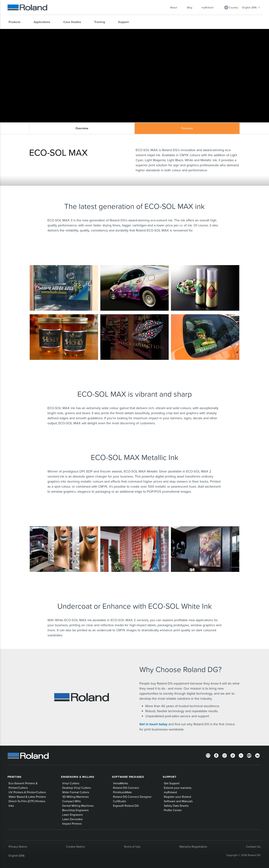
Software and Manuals (178, 801)
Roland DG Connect (126, 788)
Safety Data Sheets (176, 806)
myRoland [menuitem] (207, 7)
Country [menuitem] (233, 7)
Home (31, 32)
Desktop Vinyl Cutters (76, 788)
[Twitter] (241, 755)
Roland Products (45, 32)
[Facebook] (216, 755)
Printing (14, 777)
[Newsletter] (208, 755)
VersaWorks (120, 783)
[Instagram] (225, 755)
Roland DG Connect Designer (132, 797)
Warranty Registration (193, 847)
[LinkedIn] (257, 755)
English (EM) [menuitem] (251, 7)
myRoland (170, 792)
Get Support (172, 783)
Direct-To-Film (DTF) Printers (27, 801)
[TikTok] (233, 755)
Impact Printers (72, 824)
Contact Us (253, 847)
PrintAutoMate (122, 792)
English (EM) (17, 855)
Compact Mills (71, 801)
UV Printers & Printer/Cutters (27, 792)
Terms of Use (132, 847)
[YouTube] (249, 755)
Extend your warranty (178, 788)
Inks (59, 32)
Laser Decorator (72, 819)
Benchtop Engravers (75, 810)
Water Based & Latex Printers (27, 797)
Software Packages (128, 777)
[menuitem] (16, 22)
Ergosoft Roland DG (126, 806)
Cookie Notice (75, 847)
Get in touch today (154, 724)
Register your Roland (177, 797)
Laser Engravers (72, 815)
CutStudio (120, 801)
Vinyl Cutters (71, 783)
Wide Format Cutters (76, 792)
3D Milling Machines (75, 797)
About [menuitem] (175, 7)
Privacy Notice (18, 847)
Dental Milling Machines (78, 806)
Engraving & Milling (78, 777)
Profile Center (173, 810)
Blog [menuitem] (190, 7)
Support (170, 777)
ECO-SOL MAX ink (75, 32)
